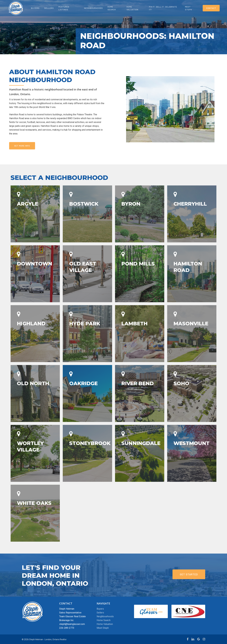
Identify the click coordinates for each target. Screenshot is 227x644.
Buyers (100, 609)
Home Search (104, 620)
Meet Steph (103, 628)
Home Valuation (105, 624)
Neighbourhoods (105, 616)
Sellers (100, 613)
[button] (22, 146)
